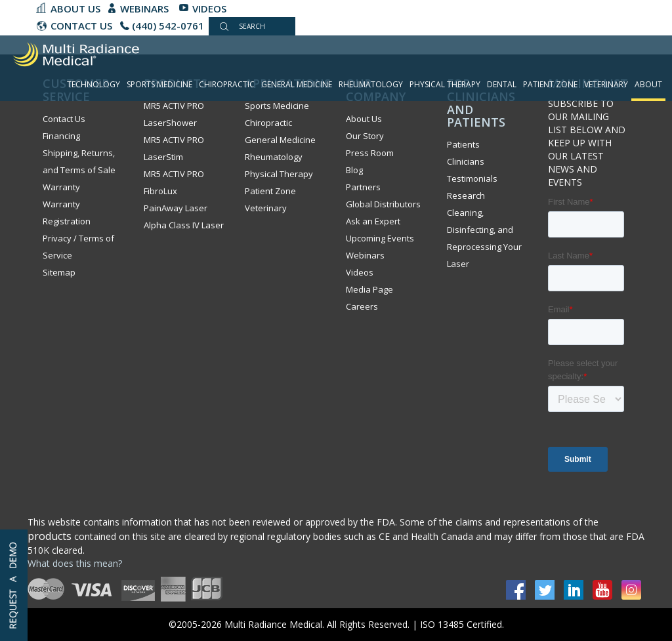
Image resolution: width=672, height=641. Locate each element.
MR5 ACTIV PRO (174, 174)
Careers (362, 306)
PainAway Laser (176, 208)
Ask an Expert (373, 221)
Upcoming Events (380, 238)
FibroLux (160, 191)
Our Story (365, 136)
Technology (94, 84)
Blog (354, 170)
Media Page (369, 289)
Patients (463, 144)
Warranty (61, 187)
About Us (75, 9)
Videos (209, 9)
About (648, 84)
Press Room (370, 153)
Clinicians (466, 161)
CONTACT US (81, 26)
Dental (502, 84)
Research (466, 196)
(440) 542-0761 (168, 26)
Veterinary (606, 84)
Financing (61, 136)
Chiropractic (227, 84)
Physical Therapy (445, 84)
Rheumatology (371, 84)
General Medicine (297, 84)
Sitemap (59, 272)
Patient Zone (550, 84)
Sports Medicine (159, 84)
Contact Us (64, 119)
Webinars (144, 9)
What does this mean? (75, 563)
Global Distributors (383, 204)
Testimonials (472, 178)
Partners (363, 187)
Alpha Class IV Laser (184, 225)
